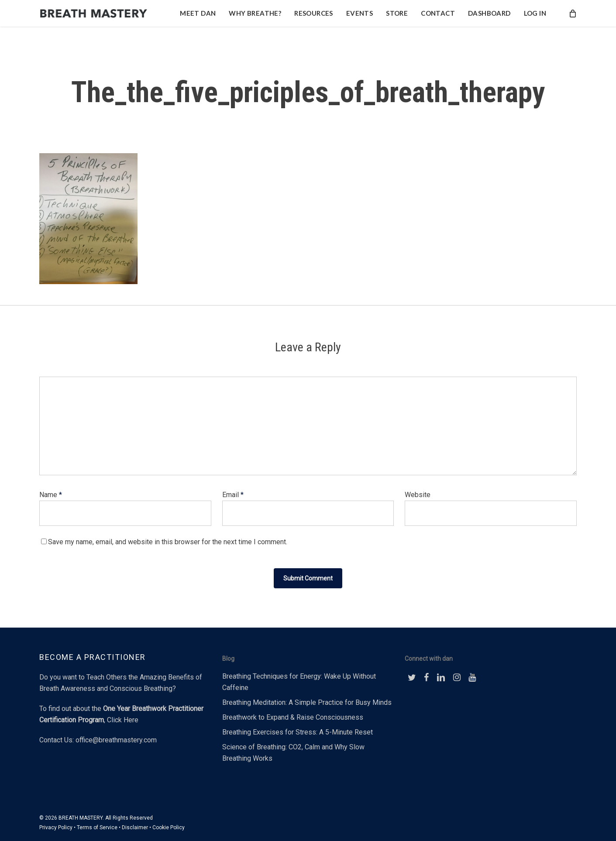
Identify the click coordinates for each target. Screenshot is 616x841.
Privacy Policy (56, 827)
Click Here (123, 720)
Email (233, 495)
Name (51, 495)
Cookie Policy (169, 827)
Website (418, 495)
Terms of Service (97, 827)
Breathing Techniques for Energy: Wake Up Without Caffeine (299, 682)
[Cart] (572, 19)
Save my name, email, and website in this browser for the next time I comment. (168, 542)
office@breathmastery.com (116, 740)
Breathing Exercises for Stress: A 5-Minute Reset (298, 732)
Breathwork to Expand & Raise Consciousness (293, 717)
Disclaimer (135, 827)
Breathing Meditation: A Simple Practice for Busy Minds (307, 702)
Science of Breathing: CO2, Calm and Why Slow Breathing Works (293, 753)
